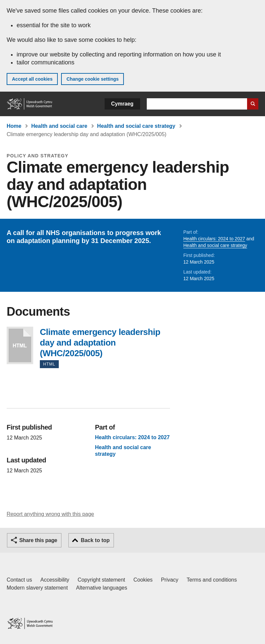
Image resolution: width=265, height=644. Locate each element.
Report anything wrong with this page (50, 514)
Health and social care (59, 126)
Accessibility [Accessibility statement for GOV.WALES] (55, 580)
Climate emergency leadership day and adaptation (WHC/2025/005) (20, 345)
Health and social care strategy (136, 126)
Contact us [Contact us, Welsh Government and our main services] (19, 580)
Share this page (38, 540)
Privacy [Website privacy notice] (170, 580)
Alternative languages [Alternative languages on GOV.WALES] (102, 588)
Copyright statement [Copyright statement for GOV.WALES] (101, 580)
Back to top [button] (95, 540)
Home (14, 126)
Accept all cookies (32, 79)
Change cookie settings (92, 79)
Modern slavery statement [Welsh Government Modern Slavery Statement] (37, 588)
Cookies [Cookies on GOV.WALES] (143, 580)
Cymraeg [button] (122, 104)
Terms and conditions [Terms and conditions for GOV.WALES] (212, 580)
